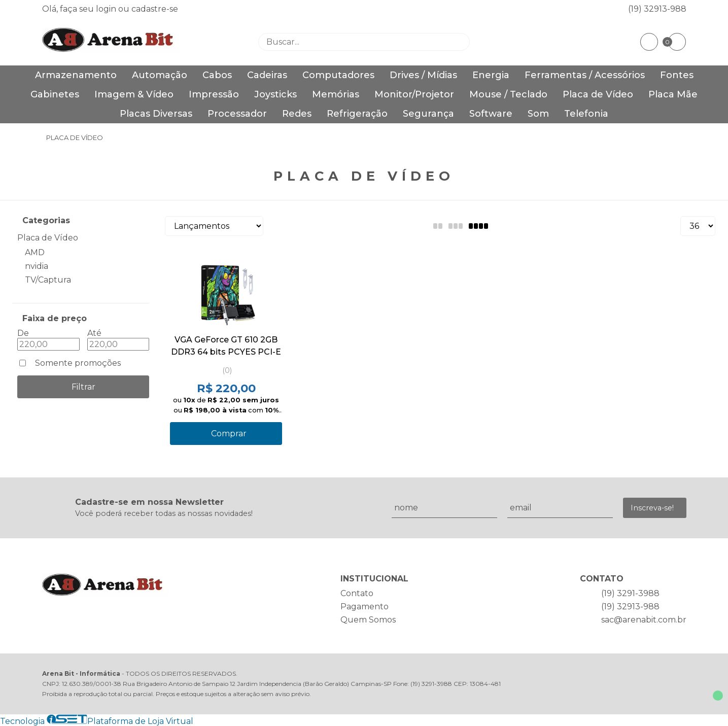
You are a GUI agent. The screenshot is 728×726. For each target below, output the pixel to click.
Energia (491, 75)
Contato (357, 593)
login (107, 9)
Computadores (338, 75)
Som (538, 114)
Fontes (677, 75)
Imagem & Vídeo (134, 94)
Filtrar (83, 387)
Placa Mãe (673, 94)
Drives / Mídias (423, 75)
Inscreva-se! (652, 508)
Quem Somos (368, 620)
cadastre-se (155, 9)
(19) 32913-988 (657, 9)
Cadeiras (267, 75)
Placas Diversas (156, 114)
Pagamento (365, 607)
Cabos (217, 75)
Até (94, 333)
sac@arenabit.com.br (644, 620)
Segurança (428, 114)
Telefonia (586, 114)
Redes (297, 114)
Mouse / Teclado (508, 94)
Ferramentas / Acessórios (585, 75)
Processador (237, 114)
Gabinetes (55, 94)
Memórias (336, 94)
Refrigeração (357, 114)
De (23, 333)
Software (491, 114)
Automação (160, 75)
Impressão (214, 94)
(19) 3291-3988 (630, 593)
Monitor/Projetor (414, 94)
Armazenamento (76, 75)
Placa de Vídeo (598, 94)
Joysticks (275, 94)
